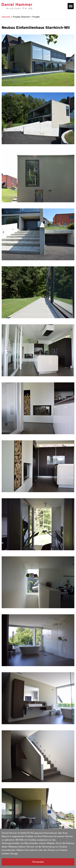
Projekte (36, 17)
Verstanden (38, 862)
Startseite (6, 17)
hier (16, 854)
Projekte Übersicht (21, 17)
